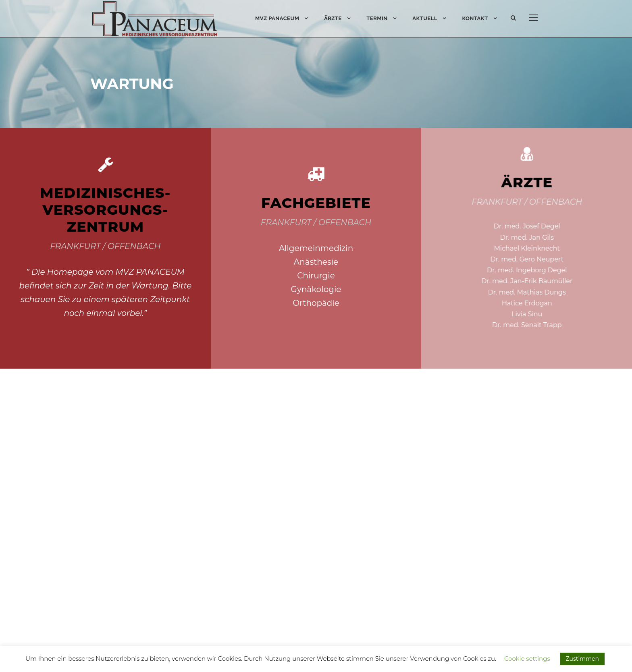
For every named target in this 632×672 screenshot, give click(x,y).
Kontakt (475, 18)
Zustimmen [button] (582, 659)
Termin (377, 18)
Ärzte (333, 18)
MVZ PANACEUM (277, 18)
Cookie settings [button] (527, 659)
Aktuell (425, 18)
